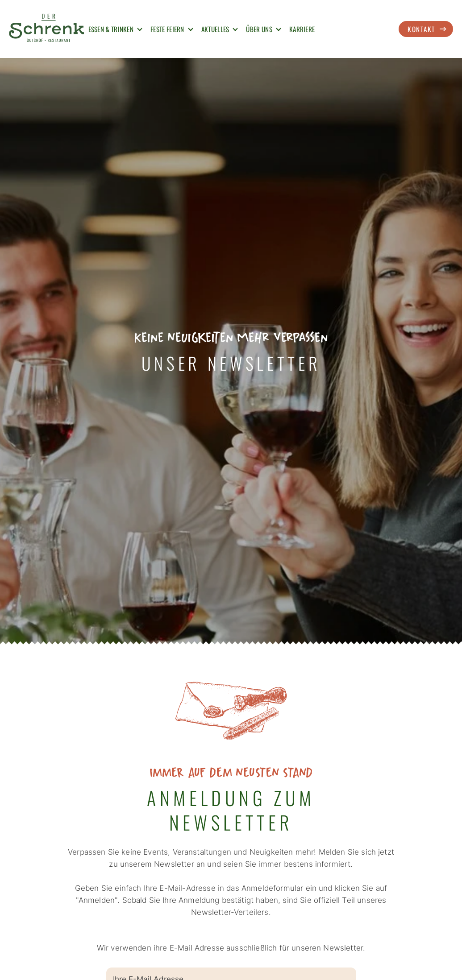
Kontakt (421, 29)
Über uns (259, 29)
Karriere (302, 29)
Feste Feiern (167, 29)
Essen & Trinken (111, 29)
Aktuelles (215, 29)
